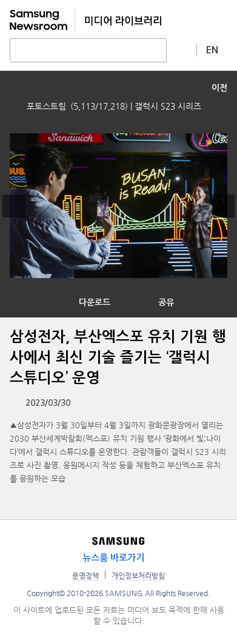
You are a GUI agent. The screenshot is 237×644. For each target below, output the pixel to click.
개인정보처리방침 (138, 576)
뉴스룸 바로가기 (113, 558)
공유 (166, 302)
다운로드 (95, 302)
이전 (219, 88)
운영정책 (85, 576)
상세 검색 (182, 50)
